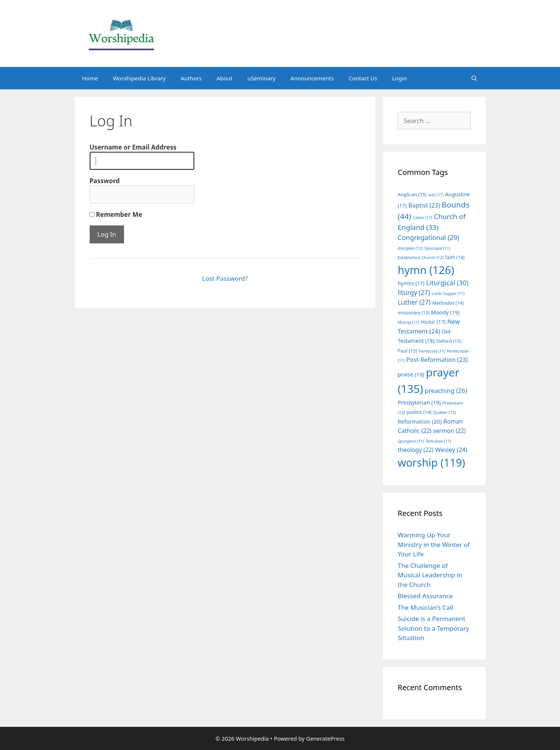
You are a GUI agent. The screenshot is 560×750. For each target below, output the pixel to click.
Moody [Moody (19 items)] (445, 312)
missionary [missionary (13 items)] (414, 313)
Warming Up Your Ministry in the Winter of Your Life (434, 544)
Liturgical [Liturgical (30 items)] (448, 283)
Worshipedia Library (139, 78)
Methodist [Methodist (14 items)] (448, 303)
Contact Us (363, 78)
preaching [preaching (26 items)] (446, 391)
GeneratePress (325, 738)
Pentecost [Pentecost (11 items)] (432, 351)
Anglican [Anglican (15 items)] (412, 194)
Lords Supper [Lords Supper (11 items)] (448, 293)
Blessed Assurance (426, 596)
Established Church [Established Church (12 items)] (421, 257)
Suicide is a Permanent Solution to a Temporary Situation (434, 628)
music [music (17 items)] (433, 322)
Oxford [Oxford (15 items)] (449, 341)
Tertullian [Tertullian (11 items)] (438, 441)
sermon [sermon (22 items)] (449, 431)
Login (400, 78)
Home (90, 78)
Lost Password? (225, 278)
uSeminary (261, 78)
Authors (191, 78)
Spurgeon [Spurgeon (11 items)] (411, 441)
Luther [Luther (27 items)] (414, 302)
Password (105, 181)
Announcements (312, 78)
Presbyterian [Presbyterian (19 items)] (419, 402)
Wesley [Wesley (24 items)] (451, 450)
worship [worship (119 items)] (432, 462)
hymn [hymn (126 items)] (426, 270)
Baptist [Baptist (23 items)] (424, 205)
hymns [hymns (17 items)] (411, 283)
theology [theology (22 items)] (416, 450)
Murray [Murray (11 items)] (409, 322)
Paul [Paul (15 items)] (408, 351)
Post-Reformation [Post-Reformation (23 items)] (437, 360)
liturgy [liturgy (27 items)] (414, 293)
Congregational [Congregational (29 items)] (429, 237)
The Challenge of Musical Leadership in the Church (430, 575)
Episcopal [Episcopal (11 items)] (437, 248)
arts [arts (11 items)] (436, 195)
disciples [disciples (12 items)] (410, 248)
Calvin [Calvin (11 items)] (423, 218)
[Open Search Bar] (474, 78)
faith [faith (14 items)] (455, 257)
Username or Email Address (133, 147)
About (225, 78)
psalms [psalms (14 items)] (419, 412)
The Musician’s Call (426, 607)
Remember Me (116, 214)
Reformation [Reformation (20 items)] (420, 421)
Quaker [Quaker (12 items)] (444, 412)
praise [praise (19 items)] (411, 374)
